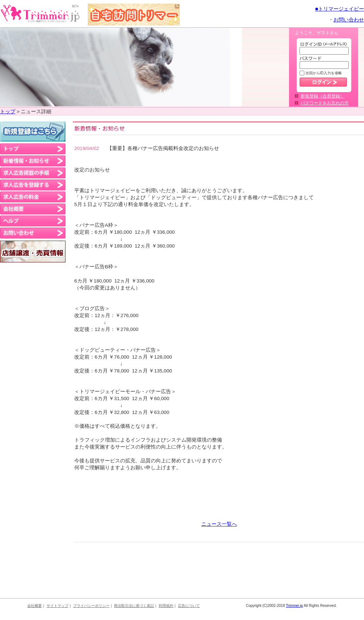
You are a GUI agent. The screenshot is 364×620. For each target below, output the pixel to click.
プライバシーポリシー (91, 606)
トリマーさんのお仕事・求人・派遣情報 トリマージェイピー (40, 14)
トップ (8, 112)
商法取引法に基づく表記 (134, 606)
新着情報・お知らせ (33, 161)
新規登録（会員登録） (323, 96)
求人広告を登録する (33, 185)
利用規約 (166, 606)
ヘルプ (33, 221)
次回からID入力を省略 (323, 73)
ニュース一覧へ (219, 524)
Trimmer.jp (294, 606)
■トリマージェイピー (340, 9)
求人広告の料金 (33, 197)
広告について (189, 606)
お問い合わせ (349, 20)
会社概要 (33, 209)
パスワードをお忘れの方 (325, 103)
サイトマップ (58, 606)
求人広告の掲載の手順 (33, 173)
